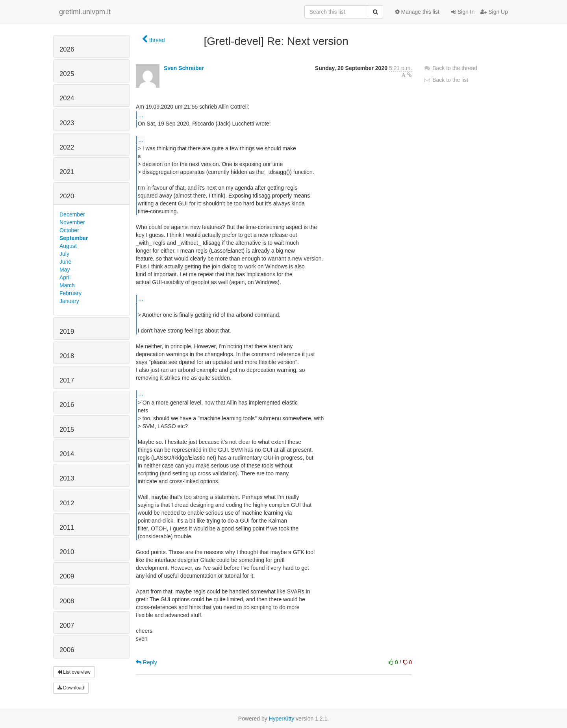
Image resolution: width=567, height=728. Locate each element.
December (72, 214)
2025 (67, 74)
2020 (67, 196)
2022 (67, 147)
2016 (67, 405)
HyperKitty (282, 719)
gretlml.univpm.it (85, 12)
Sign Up (494, 12)
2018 (67, 356)
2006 (67, 650)
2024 (67, 98)
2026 (67, 49)
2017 (67, 380)
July (64, 254)
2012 (67, 503)
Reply (146, 662)
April (65, 277)
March (67, 285)
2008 (67, 601)
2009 (67, 576)
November (72, 222)
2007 (67, 625)
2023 (67, 123)
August (68, 246)
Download (71, 688)
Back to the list (446, 80)
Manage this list (417, 12)
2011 (67, 528)
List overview (74, 672)
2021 (67, 172)
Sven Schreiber (184, 68)
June (65, 262)
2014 (67, 454)
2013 (67, 478)
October (69, 230)
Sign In (463, 12)
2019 (67, 332)
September (74, 238)
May (65, 270)
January (69, 301)
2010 (67, 552)
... (141, 115)
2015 (67, 430)
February (70, 293)
